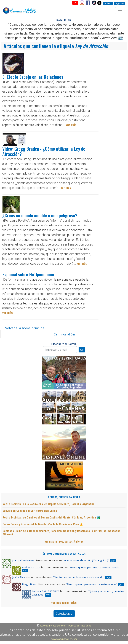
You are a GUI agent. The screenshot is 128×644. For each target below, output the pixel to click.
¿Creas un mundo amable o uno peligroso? (40, 215)
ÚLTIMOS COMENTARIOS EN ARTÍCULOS (64, 554)
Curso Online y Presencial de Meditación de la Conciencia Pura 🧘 (43, 524)
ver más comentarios (64, 603)
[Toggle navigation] (120, 11)
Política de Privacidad (80, 626)
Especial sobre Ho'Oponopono (28, 274)
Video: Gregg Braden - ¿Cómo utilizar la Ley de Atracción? (44, 151)
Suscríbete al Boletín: (64, 344)
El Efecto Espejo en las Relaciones (33, 77)
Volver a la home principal (25, 328)
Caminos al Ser (65, 334)
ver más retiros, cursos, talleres (64, 541)
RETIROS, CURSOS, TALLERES (64, 497)
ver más (71, 125)
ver (113, 561)
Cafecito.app (64, 614)
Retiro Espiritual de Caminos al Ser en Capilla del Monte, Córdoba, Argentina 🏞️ (51, 518)
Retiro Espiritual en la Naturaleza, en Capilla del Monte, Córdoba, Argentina (48, 504)
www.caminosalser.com (53, 626)
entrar (108, 3)
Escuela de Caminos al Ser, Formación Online (30, 511)
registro (119, 3)
